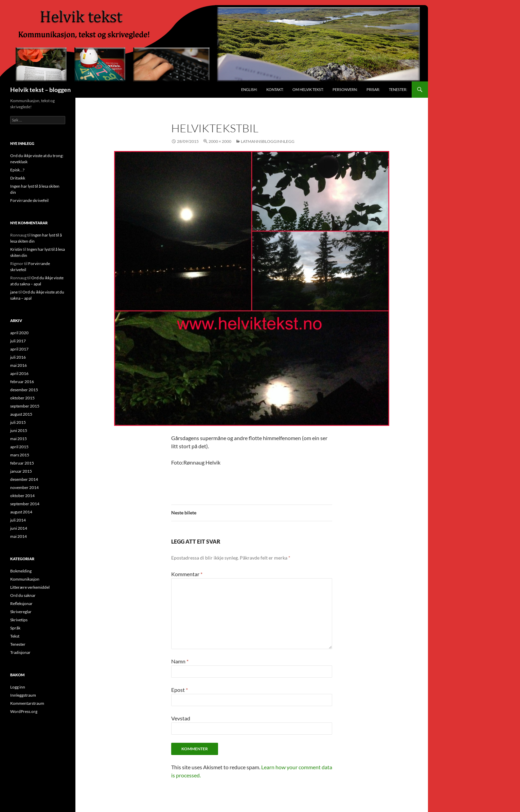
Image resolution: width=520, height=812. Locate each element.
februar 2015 (22, 463)
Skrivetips (19, 620)
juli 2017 (18, 341)
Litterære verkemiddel (30, 587)
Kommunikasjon (25, 579)
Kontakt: (275, 89)
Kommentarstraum (27, 703)
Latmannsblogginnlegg (268, 141)
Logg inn (18, 687)
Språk (15, 628)
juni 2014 (19, 528)
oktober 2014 (22, 496)
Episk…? (17, 170)
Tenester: (398, 89)
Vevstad (181, 718)
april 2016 (19, 373)
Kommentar (187, 574)
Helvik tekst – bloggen (40, 90)
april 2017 (19, 349)
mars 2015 (20, 455)
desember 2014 (24, 479)
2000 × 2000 (220, 141)
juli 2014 (18, 520)
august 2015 (21, 414)
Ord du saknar (23, 595)
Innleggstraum (23, 695)
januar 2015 (21, 471)
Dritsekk (18, 178)
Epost (180, 690)
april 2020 (19, 333)
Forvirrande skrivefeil (29, 200)
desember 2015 (24, 390)
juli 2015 (18, 422)
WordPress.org (24, 711)
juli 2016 (18, 357)
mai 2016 (19, 365)
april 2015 (19, 447)
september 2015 (25, 406)
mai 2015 (19, 439)
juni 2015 (19, 430)
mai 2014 (19, 536)
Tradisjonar (20, 652)
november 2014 (24, 487)
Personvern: (345, 89)
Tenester (18, 644)
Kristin (16, 249)
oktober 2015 (22, 398)
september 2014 (25, 504)
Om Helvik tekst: (308, 89)
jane (14, 292)
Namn (180, 661)
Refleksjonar (21, 603)
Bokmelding (21, 571)
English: (249, 89)
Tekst (15, 636)
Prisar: (373, 89)
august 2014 (21, 512)
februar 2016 (22, 382)
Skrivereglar (21, 612)
